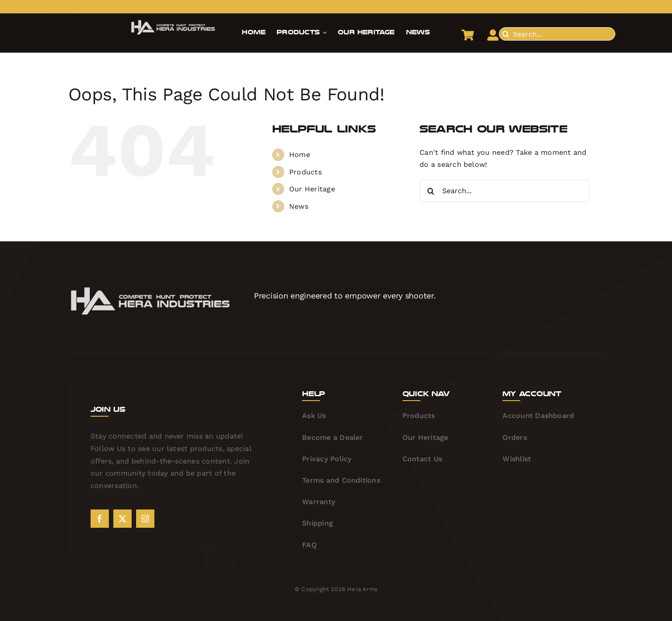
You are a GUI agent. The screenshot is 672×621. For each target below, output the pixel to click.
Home (300, 155)
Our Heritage (312, 189)
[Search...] (557, 34)
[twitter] (71, 7)
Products (305, 172)
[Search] (506, 34)
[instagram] (87, 7)
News (299, 206)
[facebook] (54, 7)
